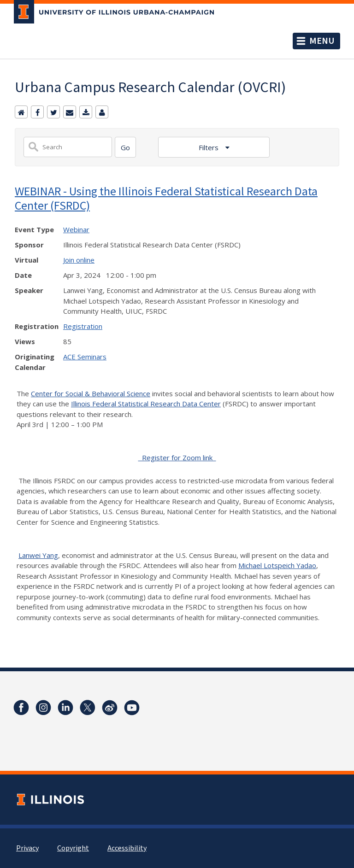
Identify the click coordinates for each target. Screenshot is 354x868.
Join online (79, 260)
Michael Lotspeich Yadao (277, 565)
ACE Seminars (85, 357)
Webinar (76, 229)
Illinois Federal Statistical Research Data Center (146, 404)
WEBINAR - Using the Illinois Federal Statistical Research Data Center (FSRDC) (166, 198)
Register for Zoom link (177, 457)
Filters (209, 147)
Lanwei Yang (38, 555)
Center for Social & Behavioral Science (91, 393)
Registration (83, 326)
